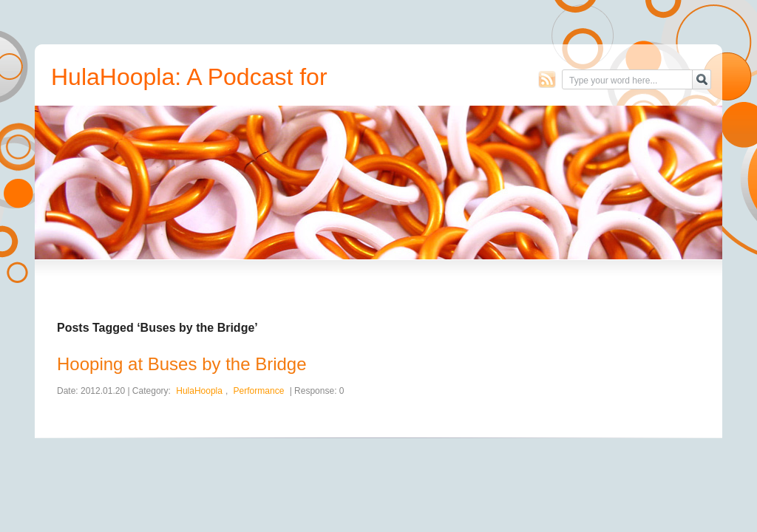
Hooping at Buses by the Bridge (182, 364)
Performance (259, 391)
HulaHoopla (199, 391)
